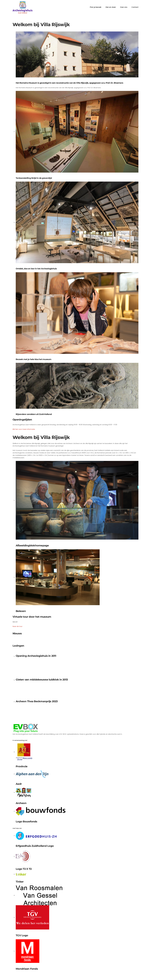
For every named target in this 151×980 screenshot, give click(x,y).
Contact (135, 7)
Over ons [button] (124, 7)
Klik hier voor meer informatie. (24, 429)
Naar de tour (17, 626)
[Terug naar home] (22, 7)
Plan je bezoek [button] (96, 7)
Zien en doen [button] (111, 7)
